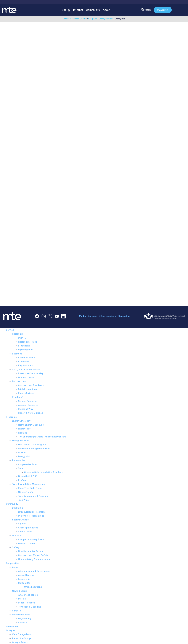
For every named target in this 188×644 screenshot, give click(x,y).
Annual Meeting (27, 575)
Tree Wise (23, 500)
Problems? (18, 397)
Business (17, 354)
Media (82, 316)
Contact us (124, 316)
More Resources (21, 615)
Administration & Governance (34, 571)
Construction (19, 381)
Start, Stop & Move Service (26, 370)
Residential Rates (28, 342)
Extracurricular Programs (32, 512)
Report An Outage (22, 638)
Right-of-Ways (26, 393)
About (107, 10)
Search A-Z (12, 627)
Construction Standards (31, 385)
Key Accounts (25, 365)
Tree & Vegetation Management (29, 484)
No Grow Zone (26, 492)
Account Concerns (28, 405)
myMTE (22, 338)
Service (10, 330)
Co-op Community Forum (31, 539)
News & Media (20, 591)
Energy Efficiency (21, 421)
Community (93, 10)
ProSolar (23, 480)
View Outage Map (22, 634)
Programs (11, 417)
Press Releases (27, 603)
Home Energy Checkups (31, 425)
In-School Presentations (31, 516)
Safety (16, 547)
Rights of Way (26, 409)
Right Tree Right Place (30, 488)
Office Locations (107, 316)
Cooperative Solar (28, 464)
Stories (22, 599)
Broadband (24, 346)
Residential (18, 334)
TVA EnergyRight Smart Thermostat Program (42, 437)
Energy (66, 10)
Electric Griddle (26, 544)
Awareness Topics (28, 595)
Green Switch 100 (28, 476)
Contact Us (24, 583)
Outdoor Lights (26, 377)
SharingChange (20, 520)
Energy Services (21, 441)
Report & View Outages (31, 413)
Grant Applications (28, 528)
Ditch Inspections (27, 389)
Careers (92, 316)
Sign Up (22, 524)
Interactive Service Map (31, 373)
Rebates (23, 433)
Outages (11, 630)
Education (17, 508)
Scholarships (25, 532)
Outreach (17, 536)
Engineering (25, 619)
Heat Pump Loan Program (32, 445)
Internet (78, 10)
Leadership (24, 579)
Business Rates (26, 358)
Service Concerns (28, 401)
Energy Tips (24, 429)
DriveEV (22, 453)
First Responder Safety (30, 551)
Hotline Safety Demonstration (34, 559)
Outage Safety (20, 642)
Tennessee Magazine (30, 607)
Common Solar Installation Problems (44, 472)
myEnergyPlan (26, 350)
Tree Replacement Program (33, 496)
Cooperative (13, 563)
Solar (21, 468)
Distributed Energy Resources (34, 449)
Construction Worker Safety (33, 555)
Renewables (19, 460)
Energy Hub (24, 456)
